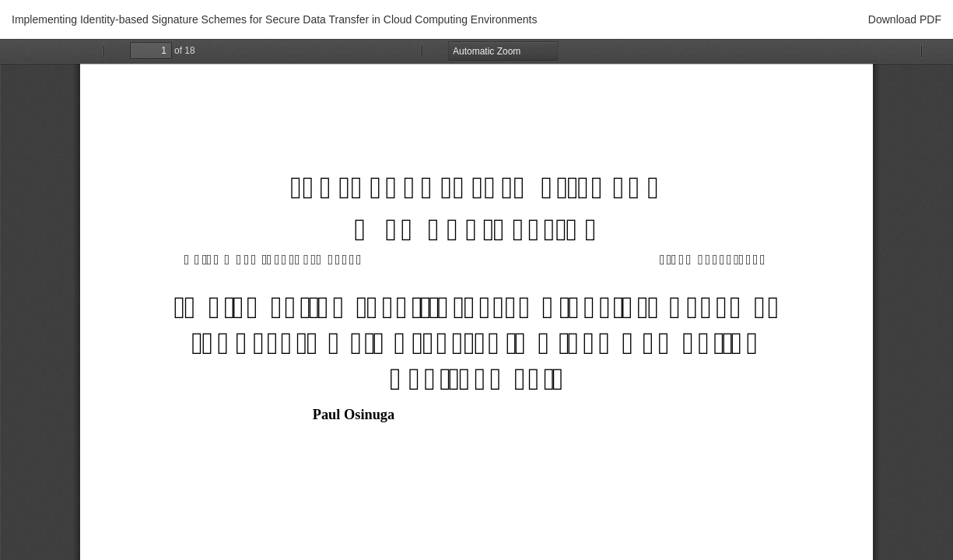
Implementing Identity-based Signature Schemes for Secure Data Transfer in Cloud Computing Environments (274, 19)
